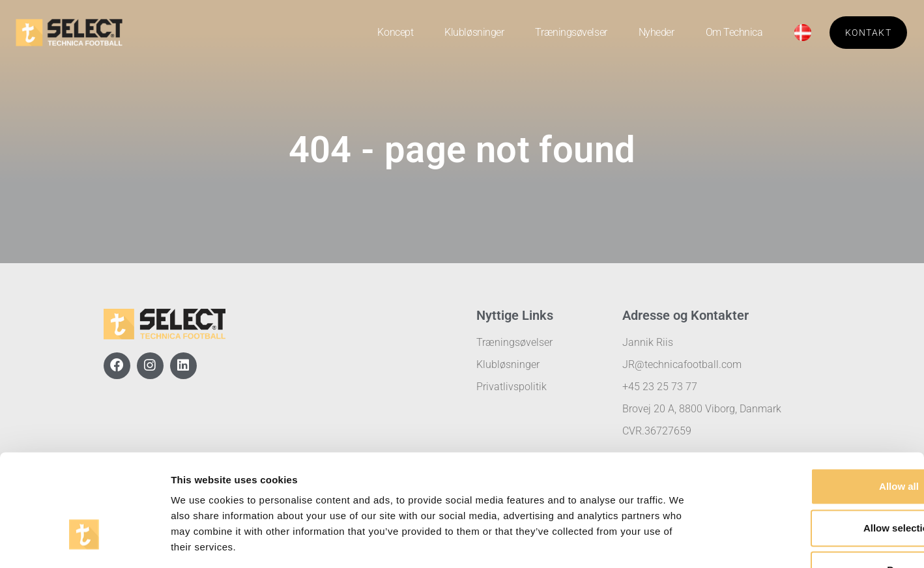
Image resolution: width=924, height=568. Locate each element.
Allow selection (815, 441)
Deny (816, 482)
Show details (684, 542)
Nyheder (657, 32)
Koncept (395, 32)
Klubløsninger (474, 32)
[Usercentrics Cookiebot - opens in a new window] (84, 543)
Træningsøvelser (571, 32)
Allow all (816, 399)
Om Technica (734, 32)
